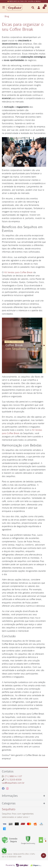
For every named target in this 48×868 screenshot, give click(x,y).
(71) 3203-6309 (13, 780)
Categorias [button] (9, 804)
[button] (39, 8)
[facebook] (4, 789)
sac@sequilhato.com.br (13, 783)
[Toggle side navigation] (4, 8)
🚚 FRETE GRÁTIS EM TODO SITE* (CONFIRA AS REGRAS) (24, 1)
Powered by (17, 865)
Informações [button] (10, 796)
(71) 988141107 (13, 776)
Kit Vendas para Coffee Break (18, 273)
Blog (7, 17)
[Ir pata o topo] (44, 856)
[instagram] (7, 789)
